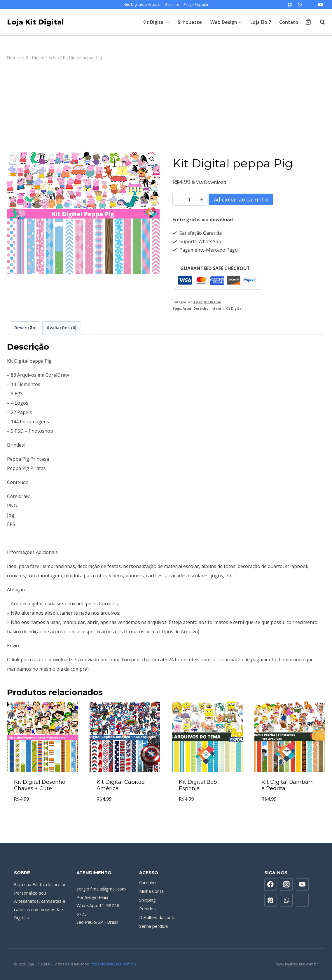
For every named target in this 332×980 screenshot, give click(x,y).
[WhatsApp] (300, 5)
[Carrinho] (308, 22)
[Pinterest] (290, 5)
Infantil (217, 308)
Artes (198, 302)
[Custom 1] (310, 5)
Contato (289, 22)
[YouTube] (320, 5)
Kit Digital (213, 302)
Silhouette (190, 22)
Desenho (201, 308)
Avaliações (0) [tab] (62, 328)
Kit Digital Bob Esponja (198, 785)
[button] (152, 159)
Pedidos (147, 909)
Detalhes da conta (157, 917)
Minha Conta (151, 891)
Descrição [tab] (25, 328)
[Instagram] (286, 885)
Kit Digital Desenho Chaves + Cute (40, 785)
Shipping (147, 900)
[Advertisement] (166, 106)
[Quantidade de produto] (189, 200)
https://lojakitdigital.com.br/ (113, 964)
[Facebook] (271, 885)
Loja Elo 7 (261, 22)
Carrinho (147, 882)
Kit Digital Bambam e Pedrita (288, 785)
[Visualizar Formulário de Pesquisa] (319, 22)
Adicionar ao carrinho (241, 199)
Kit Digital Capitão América (121, 785)
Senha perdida (153, 926)
